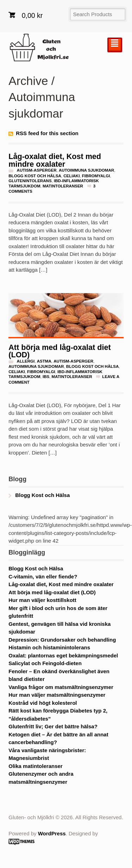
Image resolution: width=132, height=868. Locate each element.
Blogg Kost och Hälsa (35, 176)
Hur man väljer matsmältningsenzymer (57, 695)
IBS (46, 377)
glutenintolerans (30, 181)
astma (44, 361)
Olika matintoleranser (35, 766)
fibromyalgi (96, 176)
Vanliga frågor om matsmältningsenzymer (61, 687)
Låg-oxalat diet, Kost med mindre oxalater (55, 160)
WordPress (52, 833)
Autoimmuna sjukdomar (86, 170)
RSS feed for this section (47, 133)
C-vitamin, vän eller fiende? (43, 577)
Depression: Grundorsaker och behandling (62, 640)
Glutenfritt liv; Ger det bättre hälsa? (53, 726)
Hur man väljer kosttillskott (42, 600)
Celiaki (71, 176)
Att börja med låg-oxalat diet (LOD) (59, 351)
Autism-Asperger (37, 170)
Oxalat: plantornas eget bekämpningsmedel (63, 655)
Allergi (26, 361)
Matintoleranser (63, 186)
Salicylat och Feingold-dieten (45, 663)
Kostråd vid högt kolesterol (43, 703)
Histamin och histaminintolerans (49, 647)
